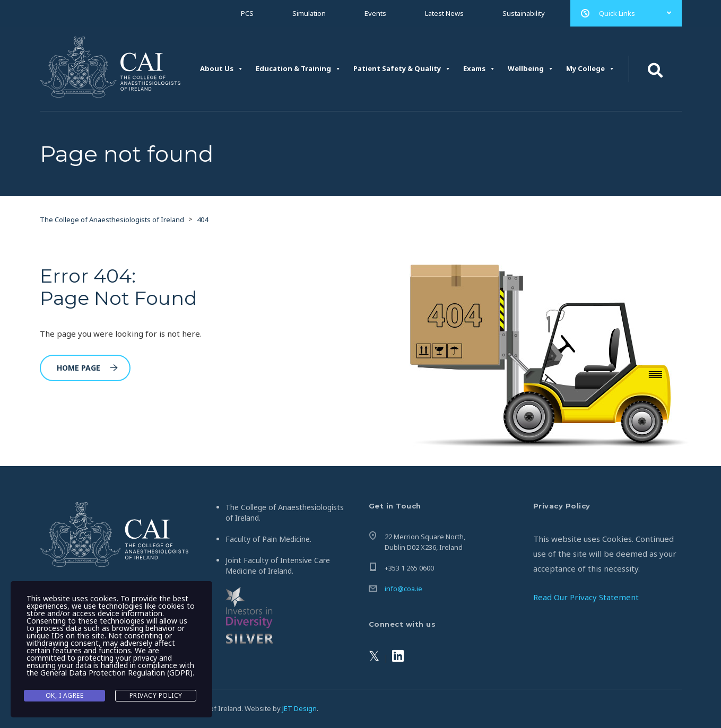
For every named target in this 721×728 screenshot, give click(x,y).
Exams (479, 69)
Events (375, 13)
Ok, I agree (65, 695)
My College (590, 69)
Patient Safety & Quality (402, 69)
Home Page (87, 368)
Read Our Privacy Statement (586, 597)
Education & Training (298, 69)
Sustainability (524, 13)
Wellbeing (531, 69)
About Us (222, 69)
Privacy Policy (156, 695)
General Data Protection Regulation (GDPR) (116, 673)
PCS (247, 13)
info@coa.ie (403, 589)
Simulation (309, 13)
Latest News (444, 13)
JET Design (299, 708)
